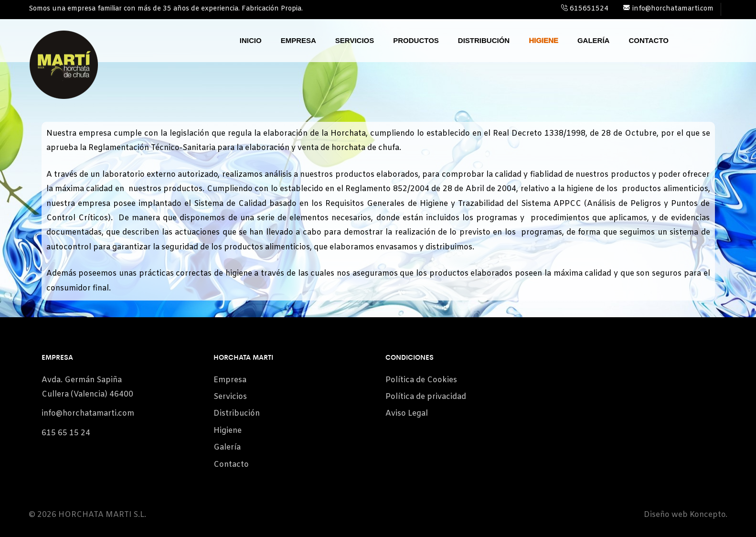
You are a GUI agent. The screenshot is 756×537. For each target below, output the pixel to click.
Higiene (543, 40)
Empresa (298, 40)
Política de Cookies (421, 380)
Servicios (355, 40)
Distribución (484, 40)
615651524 (585, 9)
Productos (416, 40)
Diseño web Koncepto (685, 515)
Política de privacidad (426, 397)
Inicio (251, 40)
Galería (594, 40)
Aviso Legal (407, 413)
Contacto (649, 40)
